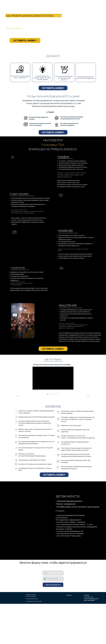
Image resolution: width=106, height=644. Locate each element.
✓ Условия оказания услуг (31, 639)
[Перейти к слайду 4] (52, 434)
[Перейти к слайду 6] (54, 434)
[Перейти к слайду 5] (53, 434)
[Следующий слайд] (88, 412)
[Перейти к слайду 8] (57, 434)
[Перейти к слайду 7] (56, 434)
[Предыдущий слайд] (18, 412)
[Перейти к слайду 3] (50, 434)
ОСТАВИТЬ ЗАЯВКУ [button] (25, 40)
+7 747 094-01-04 (88, 637)
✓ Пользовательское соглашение (33, 641)
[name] (53, 613)
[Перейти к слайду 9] (58, 434)
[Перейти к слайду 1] (48, 434)
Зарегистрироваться (53, 625)
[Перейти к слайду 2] (49, 434)
